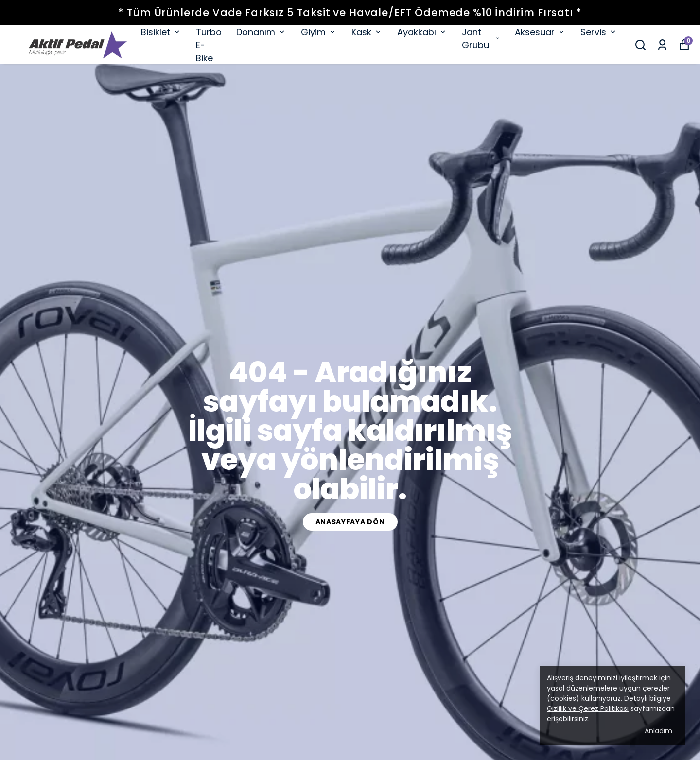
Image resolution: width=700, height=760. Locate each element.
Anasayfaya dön (350, 522)
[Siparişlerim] (662, 45)
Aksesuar (540, 32)
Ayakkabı (422, 32)
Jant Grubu (481, 38)
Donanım (261, 32)
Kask (367, 32)
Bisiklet (161, 32)
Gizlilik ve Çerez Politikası (588, 708)
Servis (599, 32)
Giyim (319, 32)
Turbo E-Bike (209, 45)
